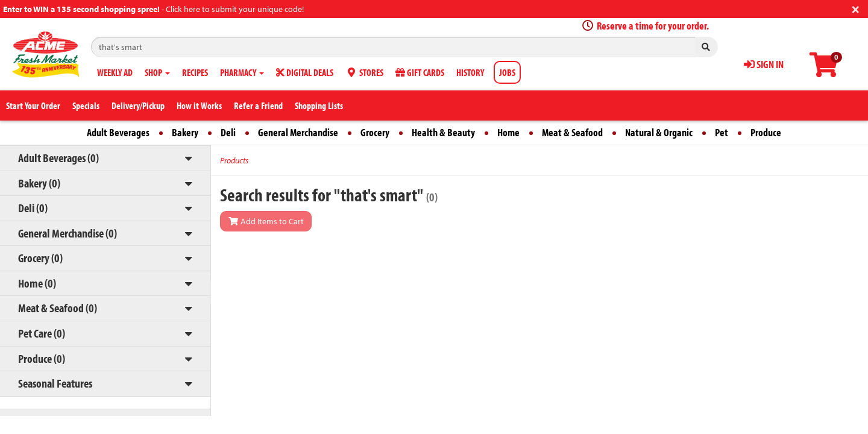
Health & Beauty (443, 132)
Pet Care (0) (42, 333)
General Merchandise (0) (68, 233)
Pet (722, 132)
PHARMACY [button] (242, 72)
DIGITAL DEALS (305, 72)
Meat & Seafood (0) (58, 308)
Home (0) (37, 283)
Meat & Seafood (572, 132)
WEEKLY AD (115, 72)
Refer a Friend (258, 105)
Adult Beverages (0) (58, 158)
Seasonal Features (55, 383)
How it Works (199, 105)
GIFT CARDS (420, 72)
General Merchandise (298, 132)
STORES (364, 72)
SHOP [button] (157, 72)
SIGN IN (764, 64)
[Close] (856, 8)
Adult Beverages (118, 132)
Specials (86, 105)
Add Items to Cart (266, 221)
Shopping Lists (319, 105)
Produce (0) (42, 358)
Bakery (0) (39, 183)
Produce (766, 132)
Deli (228, 132)
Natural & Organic (659, 132)
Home (508, 132)
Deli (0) (33, 208)
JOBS (507, 72)
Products (234, 160)
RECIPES (195, 72)
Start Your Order (33, 105)
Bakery (185, 132)
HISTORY (470, 72)
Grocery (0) (40, 258)
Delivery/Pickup (138, 105)
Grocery (375, 132)
